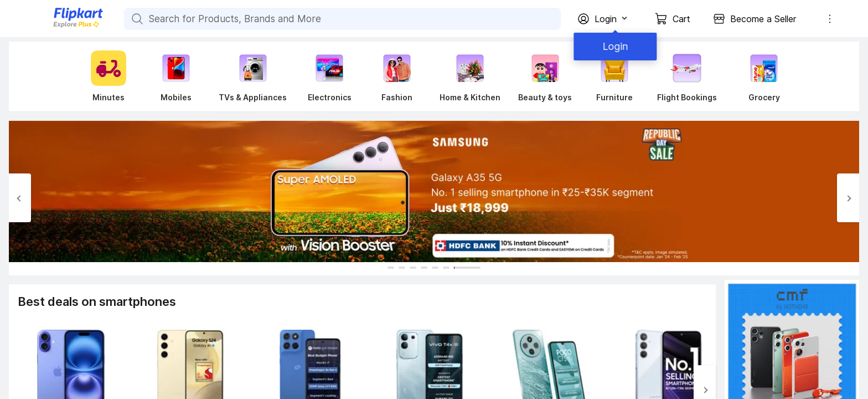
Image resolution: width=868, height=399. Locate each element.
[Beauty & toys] (545, 76)
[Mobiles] (176, 76)
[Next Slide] (848, 198)
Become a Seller (763, 19)
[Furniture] (614, 76)
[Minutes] (106, 76)
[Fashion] (397, 76)
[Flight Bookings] (687, 76)
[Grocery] (762, 76)
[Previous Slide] (20, 198)
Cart (681, 19)
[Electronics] (329, 76)
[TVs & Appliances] (253, 76)
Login (613, 46)
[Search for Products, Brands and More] (136, 19)
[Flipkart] (60, 26)
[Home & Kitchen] (470, 76)
